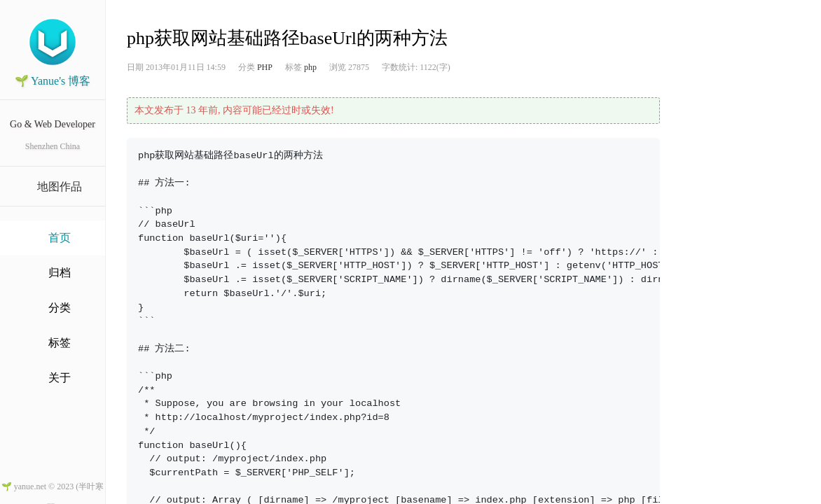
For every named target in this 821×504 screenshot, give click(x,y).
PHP (265, 67)
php (310, 67)
